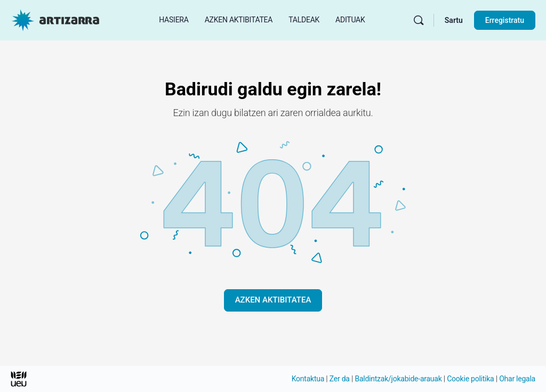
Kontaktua (308, 379)
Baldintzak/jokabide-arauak (398, 379)
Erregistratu (505, 20)
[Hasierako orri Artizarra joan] (55, 19)
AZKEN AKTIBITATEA (273, 300)
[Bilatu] (419, 20)
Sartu (454, 20)
